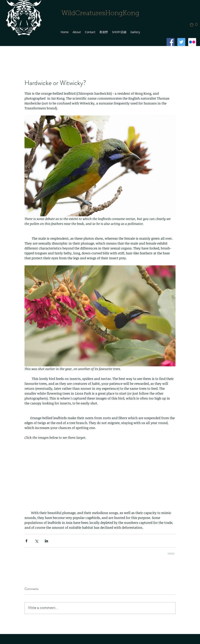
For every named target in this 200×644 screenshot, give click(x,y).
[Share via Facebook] (26, 541)
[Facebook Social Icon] (171, 42)
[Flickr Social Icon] (192, 42)
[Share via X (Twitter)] (36, 541)
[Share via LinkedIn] (46, 541)
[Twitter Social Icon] (181, 42)
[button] (195, 25)
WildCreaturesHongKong (100, 13)
